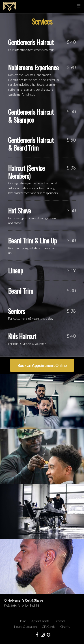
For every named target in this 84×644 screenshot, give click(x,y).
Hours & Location (25, 627)
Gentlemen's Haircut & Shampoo (31, 116)
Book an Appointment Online (42, 365)
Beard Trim (20, 291)
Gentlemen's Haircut (31, 42)
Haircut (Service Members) (26, 172)
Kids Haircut (22, 336)
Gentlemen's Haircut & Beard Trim (31, 144)
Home (23, 621)
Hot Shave (19, 211)
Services (60, 621)
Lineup (16, 270)
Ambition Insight (28, 605)
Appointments (40, 621)
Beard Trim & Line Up (32, 241)
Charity (65, 627)
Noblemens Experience (33, 67)
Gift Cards (48, 627)
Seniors (16, 311)
